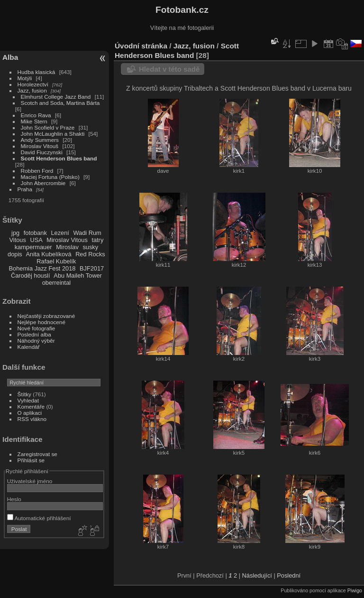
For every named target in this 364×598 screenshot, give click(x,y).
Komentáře (31, 406)
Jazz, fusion (32, 90)
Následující (257, 575)
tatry (97, 240)
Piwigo (355, 590)
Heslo (14, 499)
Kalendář (29, 347)
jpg (15, 233)
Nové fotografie (36, 328)
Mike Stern (34, 121)
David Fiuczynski (42, 152)
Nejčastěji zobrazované (46, 316)
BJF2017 (92, 268)
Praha (25, 189)
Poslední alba (34, 334)
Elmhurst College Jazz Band (56, 97)
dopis (15, 254)
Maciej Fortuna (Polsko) (50, 177)
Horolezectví (33, 84)
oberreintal (56, 283)
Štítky (24, 394)
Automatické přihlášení (39, 518)
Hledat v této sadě (169, 69)
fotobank (35, 233)
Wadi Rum (87, 233)
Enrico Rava (36, 115)
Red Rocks (90, 254)
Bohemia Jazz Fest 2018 (42, 268)
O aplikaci (30, 413)
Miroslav (67, 247)
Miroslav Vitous (67, 240)
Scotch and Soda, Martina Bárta (60, 103)
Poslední (289, 575)
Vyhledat (28, 400)
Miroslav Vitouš (40, 146)
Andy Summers (40, 140)
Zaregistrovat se (37, 454)
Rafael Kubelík (56, 261)
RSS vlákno (32, 419)
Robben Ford (37, 171)
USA (36, 240)
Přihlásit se (31, 460)
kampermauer (33, 247)
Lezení (60, 233)
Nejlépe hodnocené (41, 322)
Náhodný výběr (36, 341)
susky (90, 247)
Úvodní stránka (141, 46)
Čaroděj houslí (31, 276)
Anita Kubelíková (49, 254)
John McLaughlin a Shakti (53, 134)
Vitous (18, 240)
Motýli (25, 78)
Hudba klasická (36, 72)
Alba (10, 57)
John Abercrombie (43, 183)
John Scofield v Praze (48, 127)
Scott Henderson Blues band (59, 158)
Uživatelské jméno (30, 481)
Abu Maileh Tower (77, 276)
